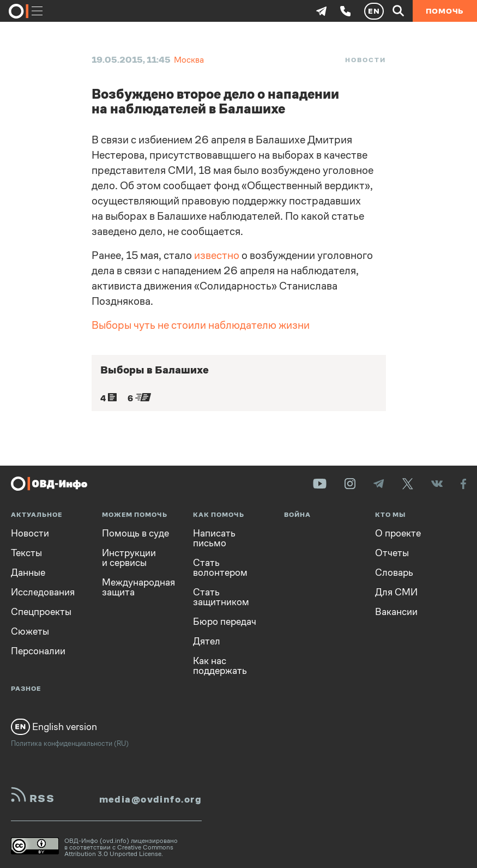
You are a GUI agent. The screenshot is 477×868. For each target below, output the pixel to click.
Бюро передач (225, 622)
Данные (28, 572)
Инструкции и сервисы (129, 558)
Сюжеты (30, 631)
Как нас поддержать (220, 666)
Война (297, 515)
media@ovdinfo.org (150, 799)
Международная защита (138, 587)
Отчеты (392, 553)
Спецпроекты (41, 612)
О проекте (398, 533)
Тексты (26, 553)
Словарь (394, 572)
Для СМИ (396, 592)
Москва (189, 60)
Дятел (207, 641)
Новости (365, 60)
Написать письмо (214, 538)
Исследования (43, 592)
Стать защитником (221, 597)
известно (217, 255)
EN (374, 11)
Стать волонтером (220, 568)
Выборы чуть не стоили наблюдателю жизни (201, 325)
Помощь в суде (135, 533)
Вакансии (396, 612)
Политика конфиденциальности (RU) (70, 743)
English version (54, 727)
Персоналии (38, 651)
